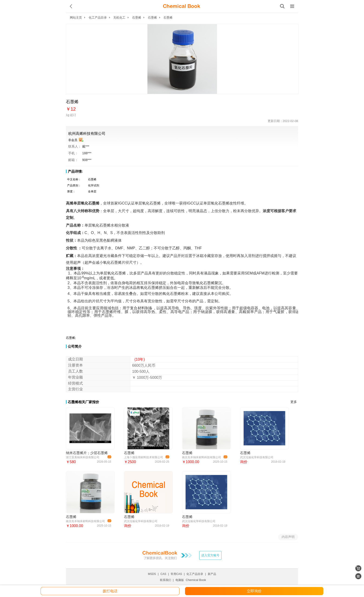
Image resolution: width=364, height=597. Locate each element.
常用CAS (176, 574)
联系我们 (166, 580)
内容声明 (288, 537)
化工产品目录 (98, 18)
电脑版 (180, 580)
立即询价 (254, 591)
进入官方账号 (210, 555)
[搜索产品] (282, 6)
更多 (294, 402)
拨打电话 (110, 591)
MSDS (152, 574)
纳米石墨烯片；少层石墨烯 (87, 453)
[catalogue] (358, 576)
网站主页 (76, 18)
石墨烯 (137, 18)
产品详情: (75, 171)
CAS (163, 574)
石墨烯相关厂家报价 (83, 402)
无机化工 (119, 18)
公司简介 (75, 346)
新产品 (212, 574)
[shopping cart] (358, 568)
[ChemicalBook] (182, 6)
